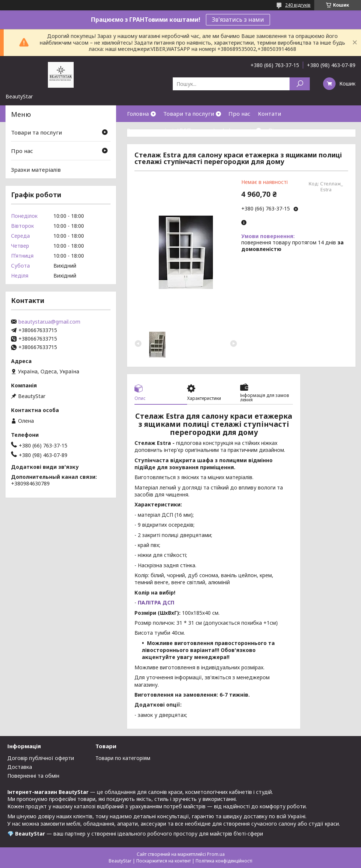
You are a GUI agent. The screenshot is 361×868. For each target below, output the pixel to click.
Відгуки (279, 130)
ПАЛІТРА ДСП (155, 602)
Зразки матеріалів (36, 170)
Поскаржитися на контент (164, 861)
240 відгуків (298, 5)
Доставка (20, 767)
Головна (138, 114)
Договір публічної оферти (41, 758)
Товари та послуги (189, 114)
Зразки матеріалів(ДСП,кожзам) (171, 130)
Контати (269, 114)
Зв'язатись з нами (238, 20)
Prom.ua (216, 854)
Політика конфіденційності (224, 861)
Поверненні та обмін (33, 776)
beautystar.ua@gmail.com (49, 322)
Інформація (238, 130)
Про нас (239, 114)
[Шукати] (300, 84)
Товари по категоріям (123, 758)
